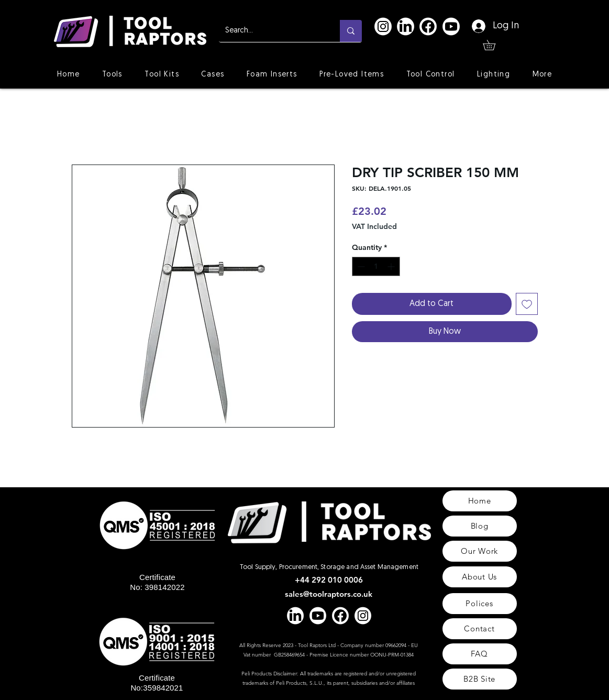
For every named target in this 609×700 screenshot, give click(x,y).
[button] (494, 45)
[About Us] (480, 577)
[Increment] (392, 266)
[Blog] (480, 526)
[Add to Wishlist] (527, 304)
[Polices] (480, 604)
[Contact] (480, 629)
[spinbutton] (376, 266)
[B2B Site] (480, 679)
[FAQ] (480, 654)
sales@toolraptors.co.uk (329, 594)
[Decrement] (360, 266)
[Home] (480, 501)
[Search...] (272, 31)
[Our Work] (480, 551)
